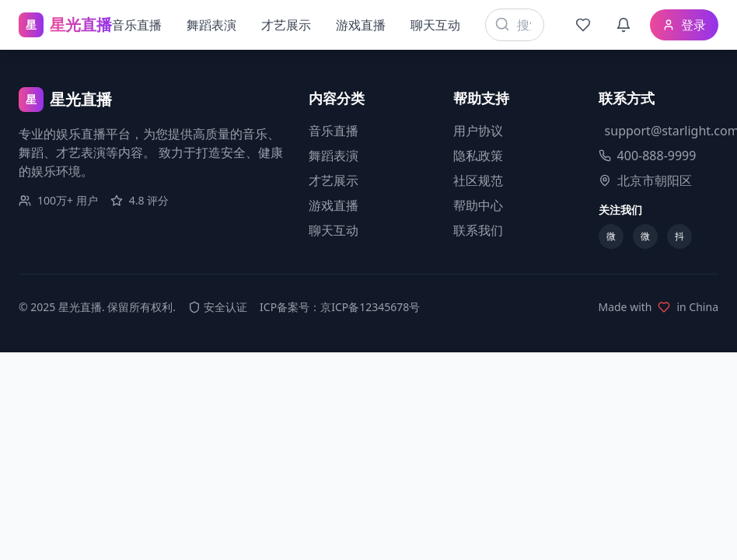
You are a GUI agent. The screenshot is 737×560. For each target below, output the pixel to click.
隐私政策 (478, 156)
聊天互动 (435, 25)
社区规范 (478, 180)
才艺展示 (286, 25)
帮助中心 (478, 205)
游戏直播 (361, 25)
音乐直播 (137, 25)
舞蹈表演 (211, 25)
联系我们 (478, 230)
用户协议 (478, 131)
